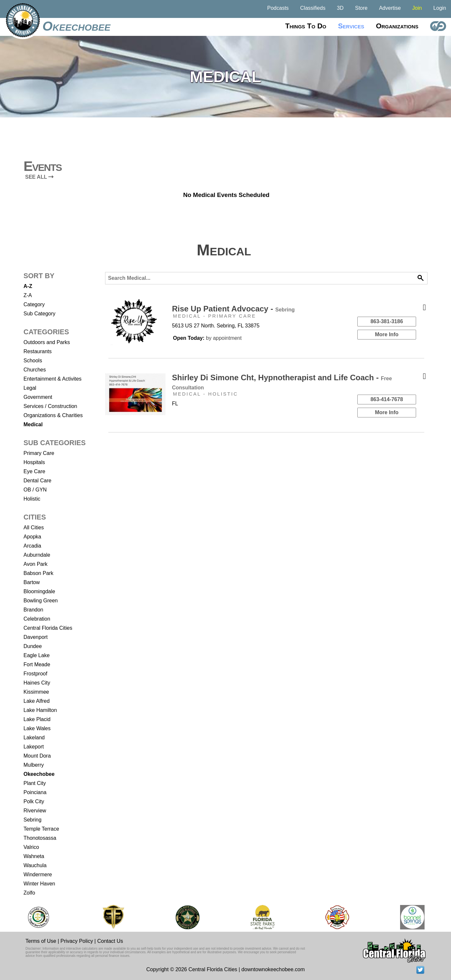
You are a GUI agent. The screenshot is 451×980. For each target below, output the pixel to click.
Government (38, 397)
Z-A (28, 295)
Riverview (35, 811)
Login (440, 8)
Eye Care (34, 471)
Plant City (35, 783)
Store (361, 8)
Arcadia (32, 546)
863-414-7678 (387, 399)
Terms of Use (41, 941)
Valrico (31, 847)
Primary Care (39, 453)
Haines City (37, 683)
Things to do (306, 26)
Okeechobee (76, 26)
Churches (35, 370)
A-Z (28, 286)
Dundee (33, 646)
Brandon (33, 610)
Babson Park (39, 573)
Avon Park (36, 564)
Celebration (37, 619)
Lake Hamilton (40, 710)
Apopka (32, 537)
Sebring (32, 820)
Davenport (36, 637)
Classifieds (313, 8)
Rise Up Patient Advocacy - (233, 309)
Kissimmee (36, 692)
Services (351, 26)
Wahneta (34, 856)
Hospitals (34, 462)
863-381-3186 (387, 321)
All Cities (34, 528)
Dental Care (37, 481)
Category (34, 304)
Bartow (32, 582)
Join (417, 8)
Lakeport (34, 747)
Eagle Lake (37, 655)
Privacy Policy (77, 941)
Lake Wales (37, 728)
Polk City (34, 801)
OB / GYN (35, 490)
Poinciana (35, 792)
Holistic (32, 499)
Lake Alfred (37, 701)
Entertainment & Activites (53, 379)
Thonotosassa (40, 838)
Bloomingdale (39, 591)
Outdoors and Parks (47, 342)
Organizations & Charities (53, 415)
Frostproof (35, 674)
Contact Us (110, 941)
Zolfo (29, 893)
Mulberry (34, 765)
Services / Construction (50, 406)
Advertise (390, 8)
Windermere (38, 874)
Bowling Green (41, 601)
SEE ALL (39, 177)
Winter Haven (39, 884)
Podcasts (278, 8)
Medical (33, 424)
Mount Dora (37, 756)
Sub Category (39, 314)
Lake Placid (37, 719)
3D (340, 8)
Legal (30, 388)
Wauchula (35, 865)
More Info (387, 334)
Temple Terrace (41, 829)
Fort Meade (37, 664)
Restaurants (38, 351)
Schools (33, 361)
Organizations (397, 26)
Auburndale (37, 555)
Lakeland (34, 738)
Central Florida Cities (48, 628)
